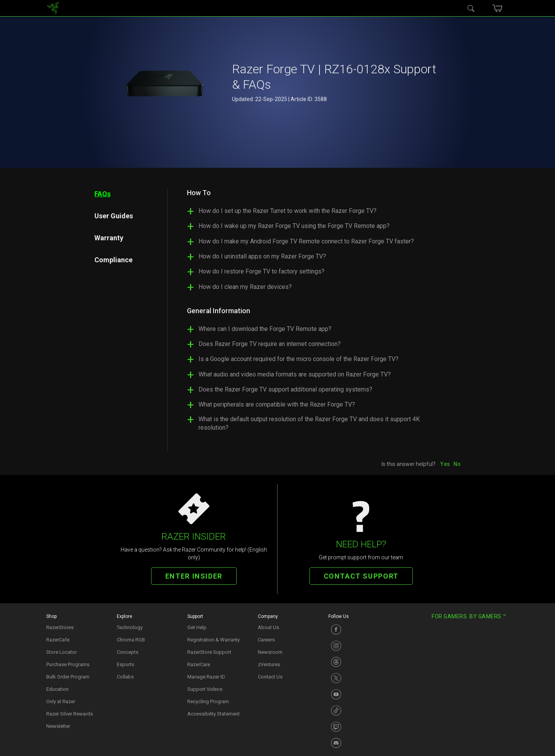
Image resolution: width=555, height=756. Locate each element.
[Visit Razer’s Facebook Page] (360, 629)
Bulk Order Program (68, 677)
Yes (445, 464)
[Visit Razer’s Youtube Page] (360, 694)
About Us (268, 627)
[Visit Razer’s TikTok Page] (360, 710)
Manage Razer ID (206, 677)
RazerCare (199, 664)
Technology (130, 627)
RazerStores (60, 627)
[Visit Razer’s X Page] (360, 678)
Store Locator (61, 652)
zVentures (269, 664)
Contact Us (270, 677)
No (457, 464)
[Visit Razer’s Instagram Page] (360, 646)
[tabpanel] (314, 314)
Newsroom (270, 652)
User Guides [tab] (114, 216)
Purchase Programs (68, 664)
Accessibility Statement (214, 714)
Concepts (128, 652)
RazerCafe (58, 640)
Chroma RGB (131, 640)
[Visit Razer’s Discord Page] (360, 743)
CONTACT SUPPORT (361, 576)
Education (57, 689)
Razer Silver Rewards (70, 714)
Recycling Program (208, 701)
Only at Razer (61, 701)
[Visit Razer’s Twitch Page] (360, 727)
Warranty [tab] (109, 238)
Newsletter (58, 726)
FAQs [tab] (103, 194)
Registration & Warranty (214, 640)
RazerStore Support (209, 652)
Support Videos (205, 689)
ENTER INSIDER (194, 576)
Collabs (125, 677)
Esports (125, 664)
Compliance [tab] (114, 260)
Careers (266, 640)
